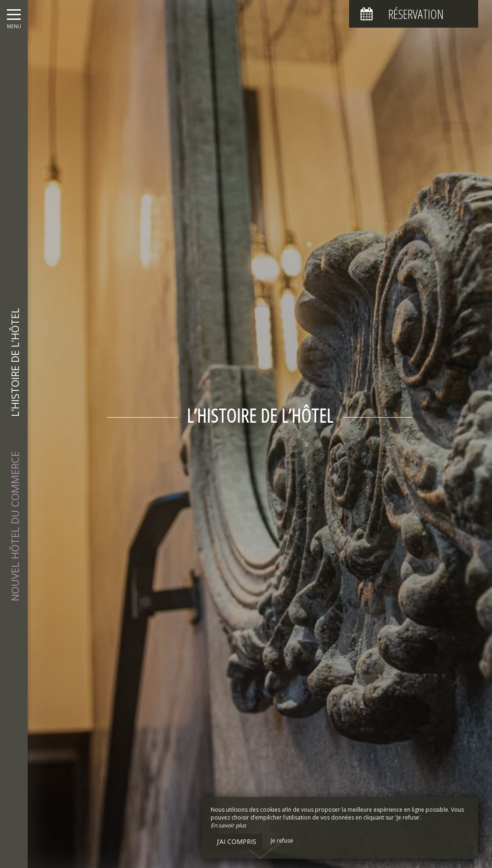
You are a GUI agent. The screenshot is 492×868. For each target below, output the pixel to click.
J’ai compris (237, 841)
